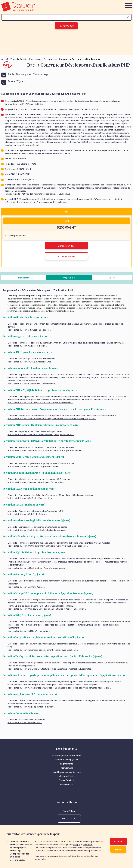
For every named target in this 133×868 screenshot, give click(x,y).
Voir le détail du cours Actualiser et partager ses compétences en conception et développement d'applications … (59, 736)
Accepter (118, 841)
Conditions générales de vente (67, 821)
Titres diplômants (19, 108)
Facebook (88, 844)
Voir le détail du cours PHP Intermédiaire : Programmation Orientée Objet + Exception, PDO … (52, 467)
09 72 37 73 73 (66, 26)
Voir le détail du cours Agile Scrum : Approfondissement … (34, 515)
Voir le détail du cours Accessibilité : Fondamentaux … (32, 432)
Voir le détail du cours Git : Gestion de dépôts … (29, 378)
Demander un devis (66, 294)
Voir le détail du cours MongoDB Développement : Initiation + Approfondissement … (47, 658)
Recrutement (67, 817)
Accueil (5, 108)
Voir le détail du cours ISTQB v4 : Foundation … (29, 679)
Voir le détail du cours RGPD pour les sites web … (30, 410)
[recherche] (64, 17)
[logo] (18, 11)
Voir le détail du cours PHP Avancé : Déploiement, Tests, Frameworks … (41, 483)
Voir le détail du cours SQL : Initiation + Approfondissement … (36, 616)
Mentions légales (67, 825)
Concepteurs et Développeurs (43, 108)
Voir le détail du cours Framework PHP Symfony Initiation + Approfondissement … (46, 499)
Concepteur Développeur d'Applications (79, 108)
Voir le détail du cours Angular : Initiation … (27, 394)
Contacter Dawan (67, 305)
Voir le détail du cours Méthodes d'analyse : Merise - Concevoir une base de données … (48, 595)
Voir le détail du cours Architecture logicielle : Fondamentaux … (37, 579)
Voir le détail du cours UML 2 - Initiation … (27, 563)
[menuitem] (67, 804)
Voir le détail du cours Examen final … (25, 771)
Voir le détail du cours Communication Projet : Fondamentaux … (37, 531)
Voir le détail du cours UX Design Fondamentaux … (31, 547)
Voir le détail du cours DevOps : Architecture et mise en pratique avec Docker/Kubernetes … (50, 717)
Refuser (118, 849)
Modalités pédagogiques (67, 808)
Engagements (67, 812)
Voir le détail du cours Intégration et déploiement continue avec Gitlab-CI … (43, 698)
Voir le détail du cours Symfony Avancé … (26, 635)
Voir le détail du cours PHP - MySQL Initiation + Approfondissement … (40, 451)
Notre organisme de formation (67, 804)
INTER (67, 260)
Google (77, 844)
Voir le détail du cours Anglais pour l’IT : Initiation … (31, 755)
